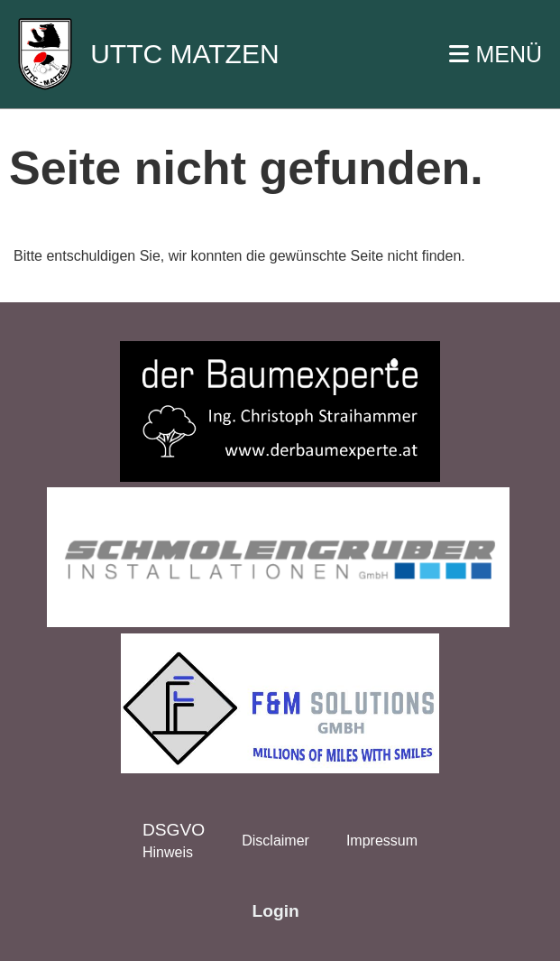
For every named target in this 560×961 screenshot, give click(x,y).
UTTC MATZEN (184, 54)
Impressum (382, 841)
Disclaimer (275, 841)
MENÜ (496, 54)
